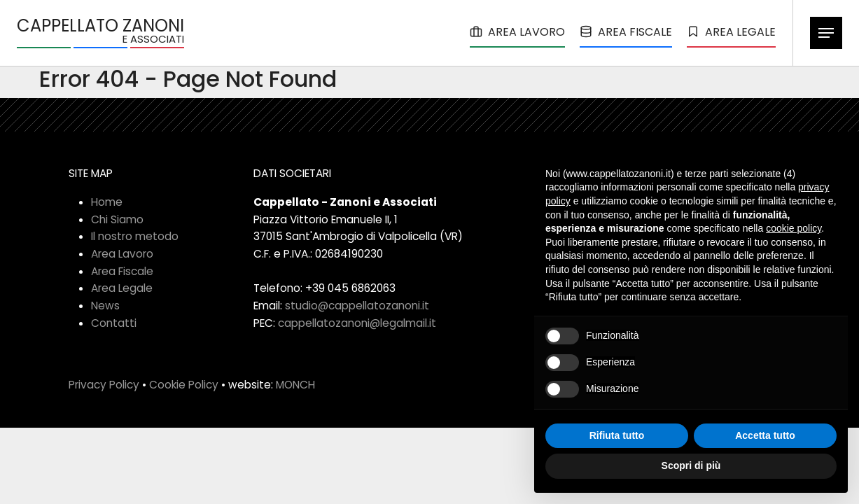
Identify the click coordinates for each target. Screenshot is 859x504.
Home (107, 202)
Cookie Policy (184, 385)
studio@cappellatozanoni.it (357, 306)
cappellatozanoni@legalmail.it (357, 323)
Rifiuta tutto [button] (617, 435)
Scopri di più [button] (691, 465)
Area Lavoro (122, 254)
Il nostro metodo (135, 236)
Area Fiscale (122, 271)
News (105, 306)
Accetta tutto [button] (765, 435)
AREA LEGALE (731, 32)
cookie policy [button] (794, 228)
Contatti (114, 323)
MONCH (295, 385)
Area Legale (122, 288)
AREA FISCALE (626, 32)
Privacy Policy (104, 385)
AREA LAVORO (517, 32)
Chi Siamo (117, 219)
